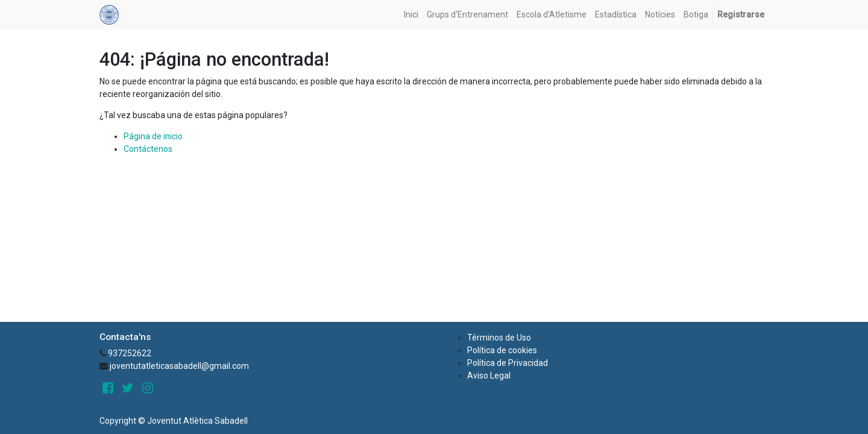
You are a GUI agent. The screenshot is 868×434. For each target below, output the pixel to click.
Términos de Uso (499, 338)
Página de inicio (153, 136)
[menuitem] (411, 15)
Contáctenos (148, 149)
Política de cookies (502, 350)
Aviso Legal (489, 376)
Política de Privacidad (508, 363)
